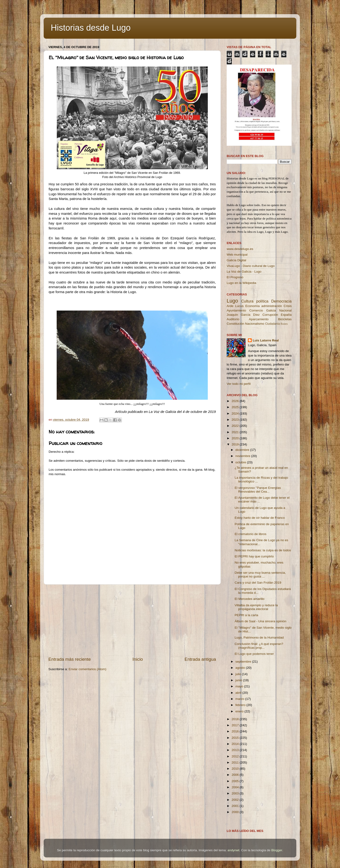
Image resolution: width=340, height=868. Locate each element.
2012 (236, 756)
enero (240, 711)
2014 (236, 744)
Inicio (138, 659)
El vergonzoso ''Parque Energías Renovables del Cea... (258, 490)
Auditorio (233, 319)
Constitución (235, 324)
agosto (241, 668)
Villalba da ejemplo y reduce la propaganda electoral (256, 607)
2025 (236, 407)
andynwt (233, 850)
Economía (253, 306)
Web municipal (237, 255)
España (286, 315)
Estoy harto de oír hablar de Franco (260, 518)
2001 (236, 806)
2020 (236, 438)
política (262, 301)
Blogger (277, 850)
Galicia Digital (236, 260)
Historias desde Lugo (91, 28)
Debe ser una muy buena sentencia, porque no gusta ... (260, 575)
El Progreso (235, 277)
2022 (236, 426)
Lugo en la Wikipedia (241, 283)
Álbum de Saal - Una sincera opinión (261, 621)
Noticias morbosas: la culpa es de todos (263, 550)
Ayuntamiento (236, 310)
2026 (236, 401)
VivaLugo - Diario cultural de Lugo (251, 266)
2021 (236, 432)
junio (239, 680)
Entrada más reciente (70, 659)
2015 (236, 738)
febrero (241, 705)
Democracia (281, 301)
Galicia (271, 310)
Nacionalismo (255, 324)
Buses (284, 324)
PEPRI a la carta (246, 615)
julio (239, 674)
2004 (236, 787)
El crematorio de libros (251, 534)
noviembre (243, 456)
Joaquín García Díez (243, 315)
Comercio (256, 310)
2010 (236, 769)
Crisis (288, 306)
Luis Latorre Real (266, 340)
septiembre (244, 662)
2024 (236, 413)
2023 (236, 420)
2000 (236, 812)
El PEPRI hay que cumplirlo (254, 556)
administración (272, 306)
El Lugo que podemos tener (254, 654)
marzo (240, 699)
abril (239, 693)
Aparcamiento (259, 319)
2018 (236, 719)
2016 (236, 731)
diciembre (243, 450)
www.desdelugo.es (240, 249)
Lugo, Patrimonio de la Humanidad (259, 638)
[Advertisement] (132, 620)
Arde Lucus (235, 306)
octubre (241, 462)
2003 (236, 793)
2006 (236, 775)
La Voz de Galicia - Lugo (244, 272)
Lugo (232, 301)
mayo (240, 686)
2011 (236, 762)
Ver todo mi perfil (239, 384)
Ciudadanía (272, 324)
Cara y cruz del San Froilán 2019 (258, 583)
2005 (236, 781)
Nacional (285, 310)
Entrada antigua (200, 659)
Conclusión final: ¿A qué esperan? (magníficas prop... (259, 646)
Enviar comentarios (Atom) (88, 669)
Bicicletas (285, 319)
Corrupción (270, 315)
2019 (236, 444)
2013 (236, 750)
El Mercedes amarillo (250, 599)
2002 (236, 800)
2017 (236, 725)
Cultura (247, 301)
